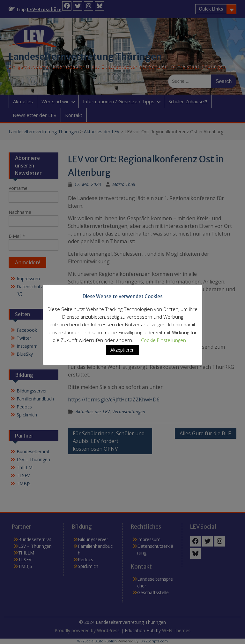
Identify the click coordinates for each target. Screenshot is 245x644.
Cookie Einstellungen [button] (163, 340)
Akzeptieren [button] (122, 350)
